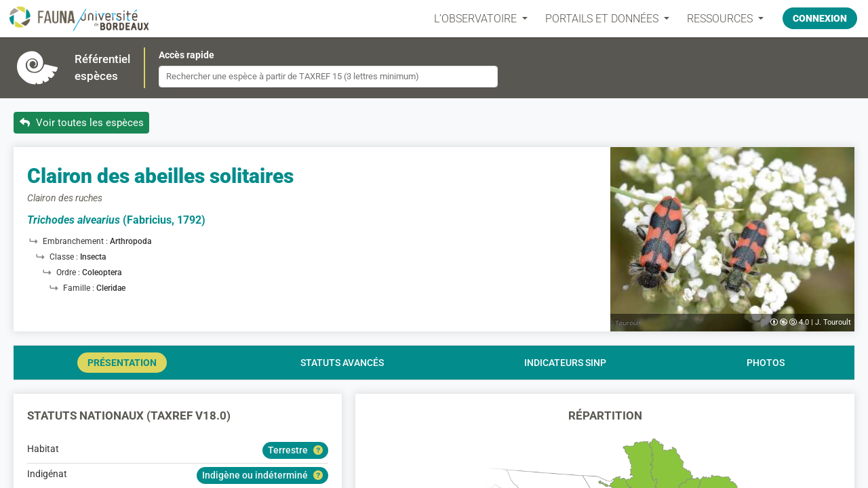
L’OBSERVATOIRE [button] (477, 19)
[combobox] (328, 77)
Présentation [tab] (122, 363)
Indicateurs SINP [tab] (565, 363)
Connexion (820, 18)
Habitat (43, 449)
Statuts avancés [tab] (342, 363)
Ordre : (69, 272)
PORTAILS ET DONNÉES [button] (603, 19)
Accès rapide (186, 55)
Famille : (80, 288)
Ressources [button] (721, 19)
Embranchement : (76, 241)
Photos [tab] (766, 363)
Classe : (65, 257)
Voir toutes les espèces (82, 123)
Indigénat (47, 474)
